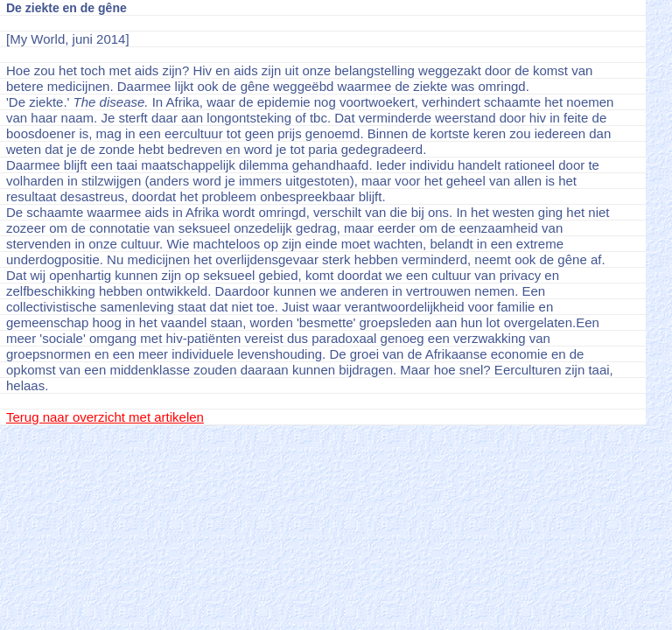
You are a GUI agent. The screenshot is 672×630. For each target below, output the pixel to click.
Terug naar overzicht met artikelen (105, 417)
